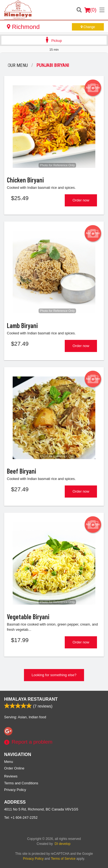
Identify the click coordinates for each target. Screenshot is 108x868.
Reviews (11, 776)
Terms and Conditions (21, 783)
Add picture (93, 88)
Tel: (21, 817)
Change (88, 27)
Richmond (23, 27)
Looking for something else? (54, 675)
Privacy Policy (15, 790)
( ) (90, 10)
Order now (81, 200)
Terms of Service (63, 859)
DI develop (62, 844)
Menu (9, 762)
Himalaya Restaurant (31, 699)
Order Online (14, 768)
